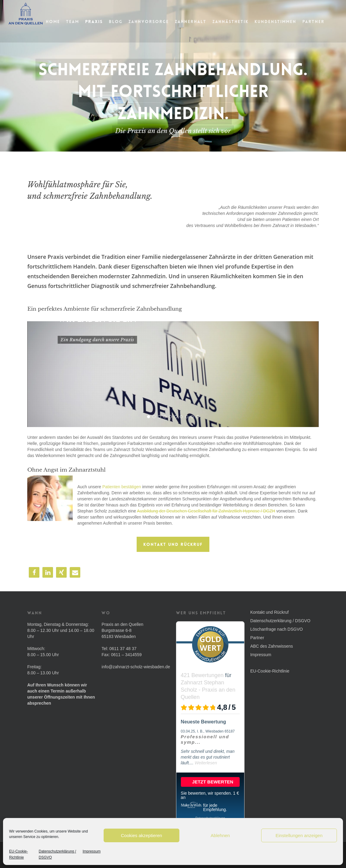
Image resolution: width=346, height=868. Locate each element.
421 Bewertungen (202, 675)
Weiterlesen (206, 763)
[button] (34, 572)
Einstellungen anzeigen (299, 835)
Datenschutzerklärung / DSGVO (57, 854)
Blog (128, 22)
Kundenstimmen (288, 22)
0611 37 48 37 (123, 649)
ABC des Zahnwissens (272, 646)
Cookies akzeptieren (141, 835)
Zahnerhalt (203, 22)
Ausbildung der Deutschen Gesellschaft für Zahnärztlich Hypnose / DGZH (206, 511)
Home (65, 22)
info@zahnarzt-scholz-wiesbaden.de (136, 667)
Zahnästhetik (243, 22)
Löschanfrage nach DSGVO (277, 629)
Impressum (92, 851)
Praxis (106, 22)
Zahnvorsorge (161, 22)
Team (85, 22)
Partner (326, 22)
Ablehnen (220, 835)
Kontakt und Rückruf (269, 612)
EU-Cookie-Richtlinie (18, 854)
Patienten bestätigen (122, 487)
